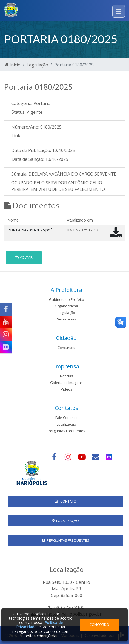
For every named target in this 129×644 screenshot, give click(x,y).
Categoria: (22, 103)
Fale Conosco (66, 418)
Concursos (66, 348)
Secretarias (67, 319)
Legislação (37, 65)
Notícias (67, 376)
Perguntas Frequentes (67, 431)
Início (12, 65)
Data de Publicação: (31, 150)
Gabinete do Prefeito (67, 299)
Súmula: (19, 174)
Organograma (66, 306)
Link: (16, 136)
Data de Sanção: (28, 159)
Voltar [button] (24, 257)
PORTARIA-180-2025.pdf (30, 230)
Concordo (99, 625)
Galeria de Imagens (66, 383)
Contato (66, 501)
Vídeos (67, 389)
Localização (66, 424)
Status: (18, 112)
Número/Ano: (25, 127)
